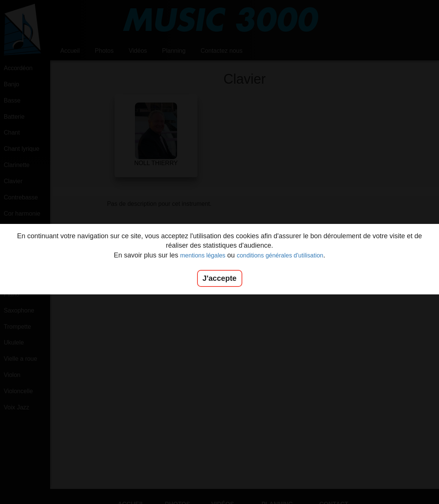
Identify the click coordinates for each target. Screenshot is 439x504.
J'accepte (219, 278)
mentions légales (203, 255)
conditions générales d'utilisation (280, 255)
